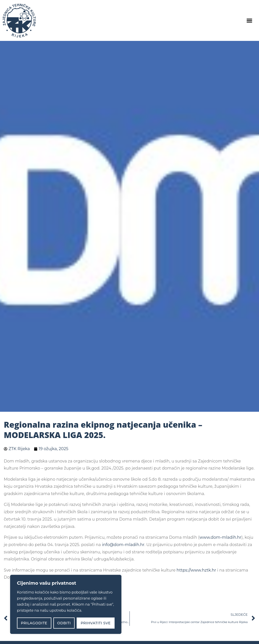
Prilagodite (34, 623)
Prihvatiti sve (96, 623)
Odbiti (64, 623)
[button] (249, 20)
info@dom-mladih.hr (123, 545)
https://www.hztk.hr (196, 570)
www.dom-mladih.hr (220, 537)
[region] (66, 604)
